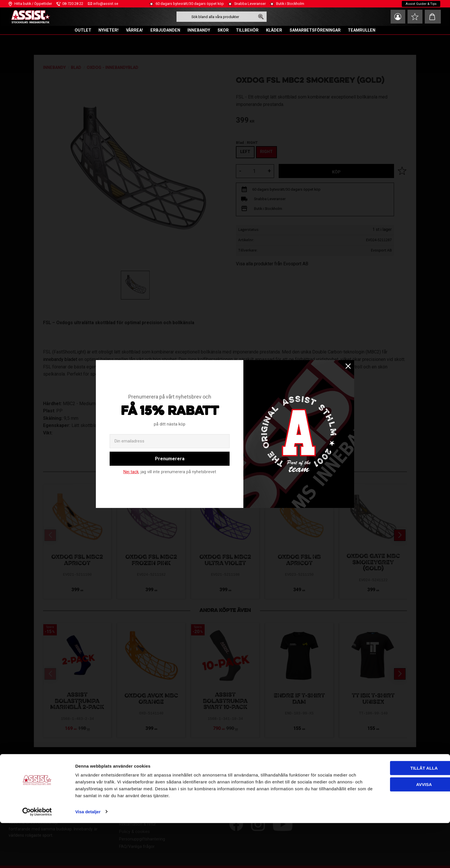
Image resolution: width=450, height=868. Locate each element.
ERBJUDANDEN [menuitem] (165, 30)
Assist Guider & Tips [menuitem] (421, 4)
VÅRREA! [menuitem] (134, 30)
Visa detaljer (88, 857)
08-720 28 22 (73, 4)
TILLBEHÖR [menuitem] (247, 30)
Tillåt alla (387, 813)
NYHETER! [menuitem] (108, 30)
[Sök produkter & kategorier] (214, 17)
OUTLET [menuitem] (83, 30)
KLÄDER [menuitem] (274, 30)
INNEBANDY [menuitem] (199, 30)
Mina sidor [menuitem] (395, 17)
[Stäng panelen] (441, 808)
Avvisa (388, 829)
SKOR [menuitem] (223, 30)
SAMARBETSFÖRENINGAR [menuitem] (315, 30)
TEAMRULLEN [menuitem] (362, 30)
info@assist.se (106, 4)
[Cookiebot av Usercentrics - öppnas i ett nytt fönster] (37, 857)
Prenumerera (170, 459)
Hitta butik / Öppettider (33, 4)
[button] (414, 17)
